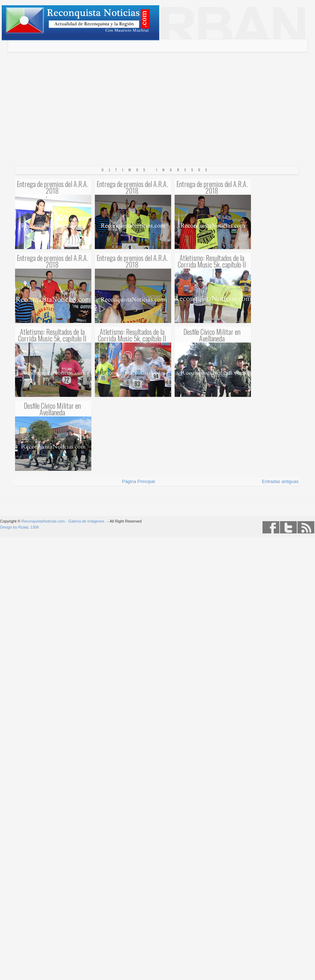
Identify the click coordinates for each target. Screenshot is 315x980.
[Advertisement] (157, 115)
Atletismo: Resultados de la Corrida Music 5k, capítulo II (212, 261)
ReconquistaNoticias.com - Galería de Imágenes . (64, 521)
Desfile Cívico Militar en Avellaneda (212, 335)
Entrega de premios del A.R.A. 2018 (52, 187)
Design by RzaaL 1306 (19, 527)
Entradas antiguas (281, 481)
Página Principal (139, 481)
